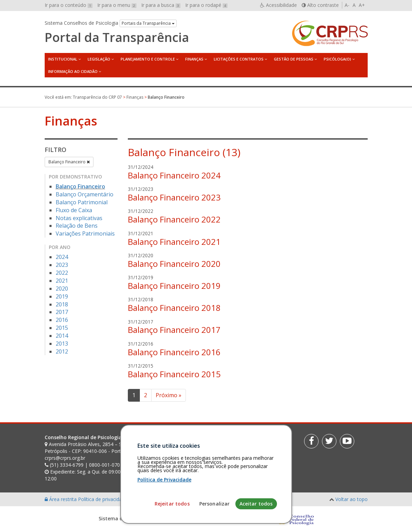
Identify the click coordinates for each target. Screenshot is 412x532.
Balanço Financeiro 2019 (174, 286)
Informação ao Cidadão (73, 71)
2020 (62, 289)
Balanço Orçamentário (85, 194)
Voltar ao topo (352, 499)
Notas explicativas (79, 218)
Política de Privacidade (164, 525)
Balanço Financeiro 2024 (174, 175)
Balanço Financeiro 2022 (174, 219)
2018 (62, 304)
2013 (62, 344)
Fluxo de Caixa (74, 210)
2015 (62, 328)
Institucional (63, 59)
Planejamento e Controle (148, 59)
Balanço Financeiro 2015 (174, 374)
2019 (62, 296)
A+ (362, 5)
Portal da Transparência (117, 37)
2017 (62, 312)
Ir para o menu (117, 5)
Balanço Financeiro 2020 (174, 264)
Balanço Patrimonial (82, 202)
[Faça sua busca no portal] (227, 440)
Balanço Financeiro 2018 (174, 308)
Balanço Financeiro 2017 (174, 330)
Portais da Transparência (148, 23)
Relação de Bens (77, 226)
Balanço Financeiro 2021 (174, 242)
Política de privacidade (103, 499)
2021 (62, 281)
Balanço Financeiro (69, 162)
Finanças (194, 59)
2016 (62, 320)
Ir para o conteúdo (69, 5)
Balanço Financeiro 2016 (174, 352)
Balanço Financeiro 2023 (174, 197)
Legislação (99, 59)
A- (347, 5)
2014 (62, 336)
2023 (62, 265)
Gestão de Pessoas (294, 59)
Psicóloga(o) (337, 59)
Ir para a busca (161, 5)
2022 (62, 273)
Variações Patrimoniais (85, 234)
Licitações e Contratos (239, 59)
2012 (62, 351)
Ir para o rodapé (206, 5)
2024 (62, 257)
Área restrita (61, 499)
